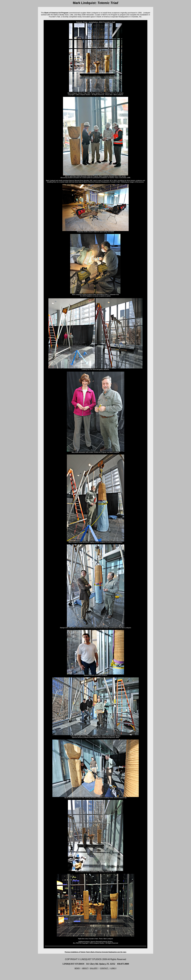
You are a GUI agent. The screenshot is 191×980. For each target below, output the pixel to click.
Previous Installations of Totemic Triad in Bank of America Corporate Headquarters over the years (95, 952)
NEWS (77, 968)
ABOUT (85, 968)
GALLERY (94, 968)
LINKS (113, 968)
